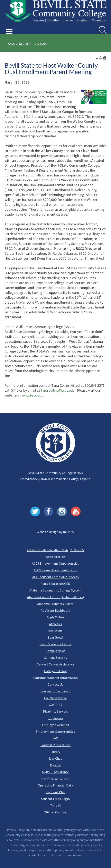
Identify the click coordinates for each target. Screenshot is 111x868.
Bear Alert (55, 631)
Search (99, 26)
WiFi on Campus (55, 812)
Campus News (55, 651)
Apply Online (55, 617)
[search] (103, 30)
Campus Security (55, 658)
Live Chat (55, 758)
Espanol (86, 479)
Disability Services (55, 711)
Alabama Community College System (55, 590)
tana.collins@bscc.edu (58, 390)
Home (10, 44)
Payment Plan (55, 792)
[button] (9, 27)
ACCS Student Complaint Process (55, 577)
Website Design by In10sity (55, 532)
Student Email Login (55, 799)
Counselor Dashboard (55, 691)
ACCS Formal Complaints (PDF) (55, 570)
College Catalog (55, 671)
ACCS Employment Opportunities (55, 563)
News (42, 44)
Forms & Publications (55, 745)
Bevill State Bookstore (55, 644)
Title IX (55, 805)
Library (55, 752)
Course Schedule (55, 698)
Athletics (55, 624)
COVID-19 (55, 705)
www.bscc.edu (32, 395)
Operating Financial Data (55, 785)
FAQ (55, 738)
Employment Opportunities (55, 731)
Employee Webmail (55, 725)
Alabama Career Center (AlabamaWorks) (55, 597)
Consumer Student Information (55, 678)
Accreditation (29, 479)
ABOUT (25, 44)
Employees (55, 718)
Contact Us (55, 684)
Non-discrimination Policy (59, 479)
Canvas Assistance (62, 664)
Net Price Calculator (55, 779)
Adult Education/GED (55, 584)
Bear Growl (55, 637)
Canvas (42, 664)
